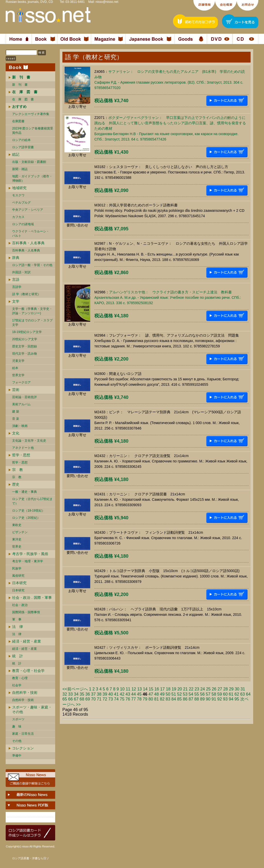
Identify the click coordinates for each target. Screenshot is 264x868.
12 (134, 689)
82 (162, 699)
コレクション (23, 748)
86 (185, 699)
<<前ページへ (75, 689)
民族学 (17, 568)
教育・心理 (20, 678)
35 (82, 694)
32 (65, 694)
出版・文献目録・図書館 (29, 162)
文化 (16, 433)
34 (76, 694)
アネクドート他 (23, 448)
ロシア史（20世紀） (26, 518)
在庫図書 (18, 121)
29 (231, 689)
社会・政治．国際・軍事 (32, 598)
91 (214, 699)
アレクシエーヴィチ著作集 (31, 114)
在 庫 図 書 (23, 99)
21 (185, 689)
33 (70, 694)
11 (128, 689)
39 (105, 694)
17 (162, 689)
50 (168, 694)
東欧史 (17, 525)
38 (99, 694)
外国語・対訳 (21, 272)
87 (191, 699)
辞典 (16, 258)
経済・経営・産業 (27, 641)
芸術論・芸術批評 (24, 397)
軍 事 (17, 619)
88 (197, 699)
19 (174, 689)
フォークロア (21, 382)
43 (128, 694)
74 (116, 699)
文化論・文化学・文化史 (29, 441)
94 (231, 699)
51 (174, 694)
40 (111, 694)
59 (220, 694)
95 (237, 699)
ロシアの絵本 (21, 140)
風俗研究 (18, 576)
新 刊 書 (20, 85)
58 (214, 694)
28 (226, 689)
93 (225, 699)
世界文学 (18, 375)
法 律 (18, 627)
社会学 (17, 685)
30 (237, 689)
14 (145, 689)
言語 (16, 279)
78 (139, 699)
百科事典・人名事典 (28, 243)
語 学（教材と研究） (26, 294)
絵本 (15, 368)
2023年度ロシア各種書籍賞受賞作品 (33, 131)
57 (208, 694)
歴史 (16, 484)
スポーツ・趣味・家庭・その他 (32, 709)
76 (128, 699)
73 (111, 699)
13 (139, 689)
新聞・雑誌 (20, 169)
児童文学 (18, 361)
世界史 (17, 547)
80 (151, 699)
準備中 (17, 756)
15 (151, 689)
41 (116, 694)
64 (248, 694)
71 (99, 699)
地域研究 (19, 188)
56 (202, 694)
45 (139, 694)
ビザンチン (20, 532)
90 (208, 699)
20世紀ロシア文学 (25, 339)
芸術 (16, 390)
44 (134, 694)
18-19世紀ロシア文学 (27, 332)
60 (225, 694)
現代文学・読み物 (24, 354)
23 (197, 689)
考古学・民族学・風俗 (30, 554)
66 (70, 699)
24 (203, 689)
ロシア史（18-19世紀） (28, 511)
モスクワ (18, 195)
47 (151, 694)
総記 (16, 154)
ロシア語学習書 (23, 147)
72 (105, 699)
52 (179, 694)
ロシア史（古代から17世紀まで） (32, 501)
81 (156, 699)
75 (122, 699)
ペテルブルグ (21, 203)
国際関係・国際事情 (26, 612)
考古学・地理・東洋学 (28, 561)
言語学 (17, 287)
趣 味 (17, 726)
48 (156, 694)
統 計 (18, 656)
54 (191, 694)
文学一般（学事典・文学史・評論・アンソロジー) (32, 311)
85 (179, 699)
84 (174, 699)
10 (122, 689)
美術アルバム (21, 404)
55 (197, 694)
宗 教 (18, 470)
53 (185, 694)
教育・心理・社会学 (28, 671)
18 (168, 689)
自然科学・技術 (25, 692)
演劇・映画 (20, 426)
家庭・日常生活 (23, 734)
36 (88, 694)
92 (220, 699)
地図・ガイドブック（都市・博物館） (32, 178)
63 (243, 694)
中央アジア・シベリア (28, 210)
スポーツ (18, 719)
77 (134, 699)
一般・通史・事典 (24, 492)
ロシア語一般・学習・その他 (32, 265)
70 (93, 699)
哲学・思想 (21, 455)
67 (76, 699)
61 (231, 694)
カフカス (18, 217)
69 (88, 699)
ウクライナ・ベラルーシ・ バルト (31, 234)
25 (208, 689)
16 (157, 689)
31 (243, 689)
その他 (17, 741)
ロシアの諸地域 (23, 224)
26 (214, 689)
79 (145, 699)
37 (93, 694)
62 (237, 694)
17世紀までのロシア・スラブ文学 (32, 323)
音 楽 (16, 419)
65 (65, 699)
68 (82, 699)
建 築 (16, 411)
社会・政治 (20, 605)
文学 (16, 301)
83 (168, 699)
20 (180, 689)
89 (202, 699)
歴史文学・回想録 (24, 346)
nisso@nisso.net (107, 2)
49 (162, 694)
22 (191, 689)
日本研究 (19, 583)
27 (220, 689)
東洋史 (17, 539)
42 (122, 694)
